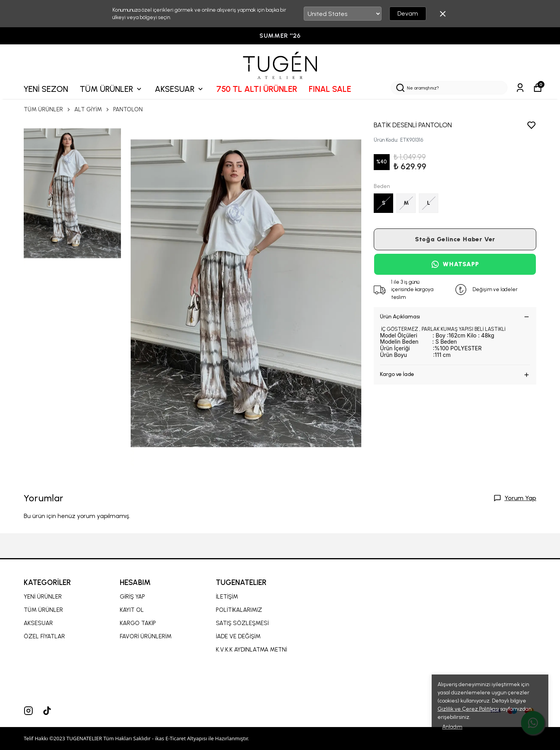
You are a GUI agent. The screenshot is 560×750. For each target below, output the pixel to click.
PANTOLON (128, 109)
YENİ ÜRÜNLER (43, 597)
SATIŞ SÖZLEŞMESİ (242, 623)
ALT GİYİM (92, 109)
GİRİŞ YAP (132, 597)
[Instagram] (28, 711)
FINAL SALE (330, 89)
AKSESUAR (180, 89)
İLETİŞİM (227, 597)
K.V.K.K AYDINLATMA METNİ (251, 650)
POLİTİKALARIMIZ (239, 610)
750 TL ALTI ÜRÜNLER (257, 89)
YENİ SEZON (46, 89)
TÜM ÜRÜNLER (111, 89)
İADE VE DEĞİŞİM (238, 636)
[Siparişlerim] (520, 88)
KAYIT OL (132, 610)
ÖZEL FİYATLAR (44, 636)
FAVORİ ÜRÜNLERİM (146, 636)
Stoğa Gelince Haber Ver (455, 239)
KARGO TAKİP (138, 623)
